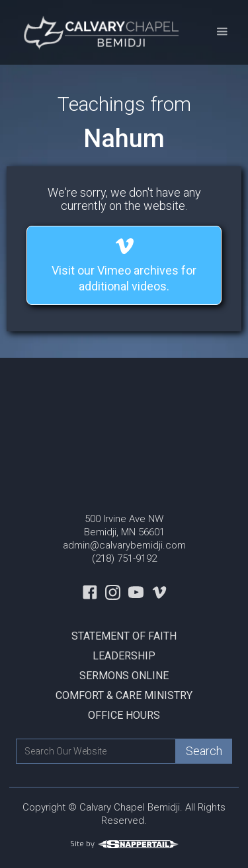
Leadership (124, 656)
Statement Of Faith (124, 636)
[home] (100, 32)
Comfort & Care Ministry (124, 695)
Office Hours (124, 715)
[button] (222, 32)
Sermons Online (124, 676)
